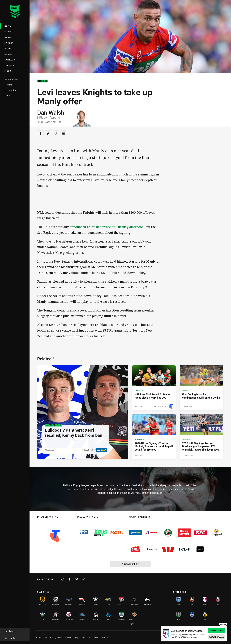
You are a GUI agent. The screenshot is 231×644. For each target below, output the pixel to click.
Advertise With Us (101, 637)
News (8, 26)
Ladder (9, 43)
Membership (11, 79)
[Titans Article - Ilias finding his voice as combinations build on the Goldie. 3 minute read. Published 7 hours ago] (201, 388)
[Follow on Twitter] (77, 579)
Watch (9, 32)
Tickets (9, 85)
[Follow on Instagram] (84, 579)
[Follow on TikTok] (63, 579)
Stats (8, 54)
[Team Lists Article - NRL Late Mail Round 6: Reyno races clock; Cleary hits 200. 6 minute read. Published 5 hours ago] (154, 388)
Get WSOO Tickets (217, 637)
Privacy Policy (56, 637)
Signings (43, 81)
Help (76, 637)
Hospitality (10, 90)
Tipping (9, 65)
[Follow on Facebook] (70, 579)
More (16, 71)
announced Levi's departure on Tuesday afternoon (107, 227)
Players (10, 49)
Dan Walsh (51, 112)
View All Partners (130, 564)
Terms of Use (42, 637)
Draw (8, 37)
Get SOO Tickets (217, 631)
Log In (10, 638)
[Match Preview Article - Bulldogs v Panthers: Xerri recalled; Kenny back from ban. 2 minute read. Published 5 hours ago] (83, 412)
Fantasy (10, 60)
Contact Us (86, 637)
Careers (69, 637)
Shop (7, 96)
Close (223, 624)
